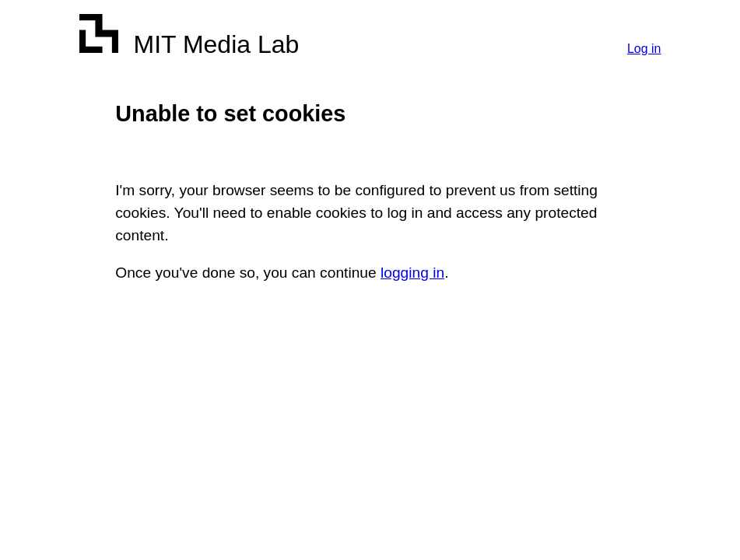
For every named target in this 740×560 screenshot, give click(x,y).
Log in (644, 49)
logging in (412, 273)
